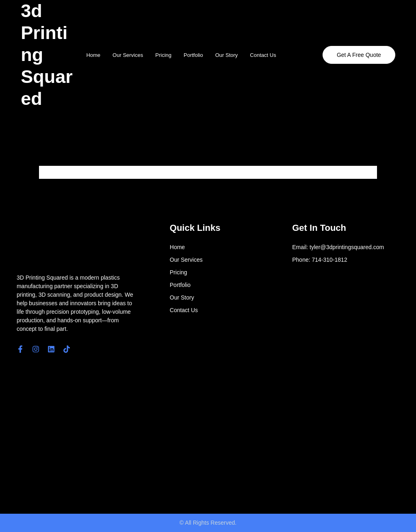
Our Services (128, 55)
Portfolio (193, 55)
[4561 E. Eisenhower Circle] (220, 433)
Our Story (227, 55)
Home (93, 55)
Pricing (163, 55)
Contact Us (263, 55)
